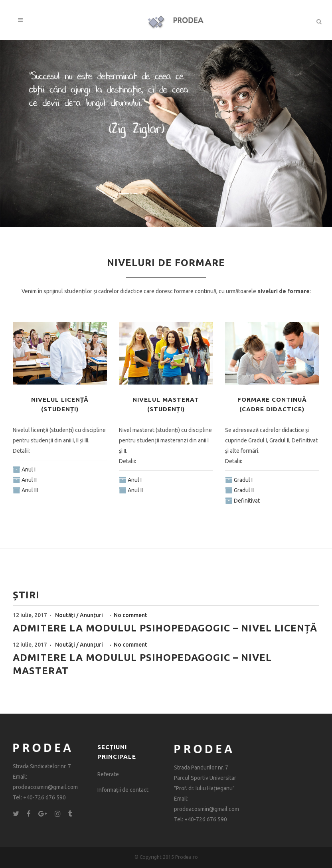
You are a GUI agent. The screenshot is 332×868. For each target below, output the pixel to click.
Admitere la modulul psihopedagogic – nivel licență (165, 628)
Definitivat (247, 501)
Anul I (29, 470)
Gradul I (243, 480)
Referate (108, 774)
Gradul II (244, 490)
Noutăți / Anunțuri (80, 615)
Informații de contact (123, 790)
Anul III (30, 490)
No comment (130, 615)
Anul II (29, 480)
